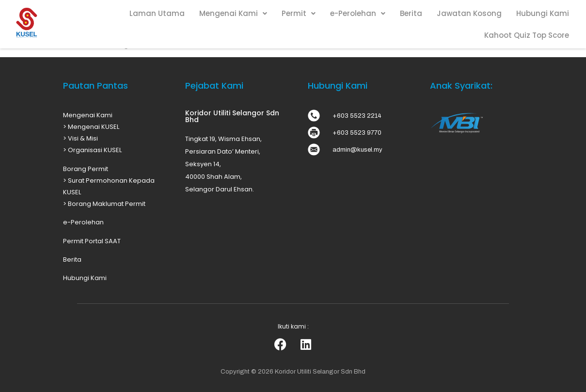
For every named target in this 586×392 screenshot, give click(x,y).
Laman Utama (157, 13)
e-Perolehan (358, 13)
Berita (411, 13)
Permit (299, 13)
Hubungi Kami (543, 13)
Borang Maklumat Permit (107, 204)
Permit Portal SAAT (92, 241)
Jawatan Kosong (469, 13)
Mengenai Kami (233, 13)
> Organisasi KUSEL (92, 150)
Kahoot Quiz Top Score (527, 35)
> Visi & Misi (80, 138)
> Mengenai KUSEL (91, 127)
